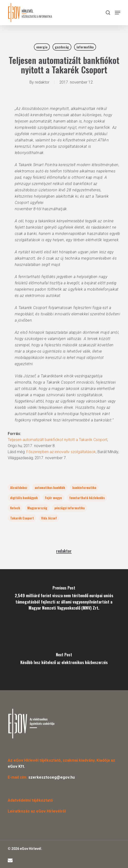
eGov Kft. (16, 766)
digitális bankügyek (24, 498)
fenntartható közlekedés (87, 498)
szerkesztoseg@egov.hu (52, 777)
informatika (85, 47)
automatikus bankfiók (50, 487)
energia (42, 47)
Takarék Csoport (22, 518)
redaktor (42, 82)
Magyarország (37, 508)
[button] (118, 13)
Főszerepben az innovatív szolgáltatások (61, 452)
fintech (15, 508)
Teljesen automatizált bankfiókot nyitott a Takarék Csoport (57, 440)
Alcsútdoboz (19, 487)
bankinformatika (84, 487)
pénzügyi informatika (70, 508)
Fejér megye (53, 498)
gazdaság (62, 47)
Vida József (49, 518)
